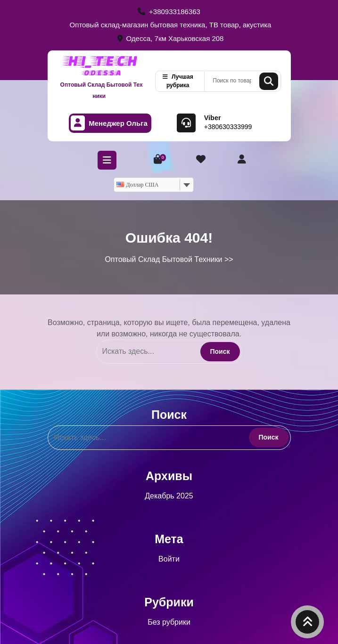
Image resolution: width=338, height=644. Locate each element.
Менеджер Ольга (109, 123)
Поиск (269, 81)
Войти (169, 559)
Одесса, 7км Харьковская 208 (171, 38)
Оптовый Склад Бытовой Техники (102, 90)
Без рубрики (169, 622)
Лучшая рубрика (178, 81)
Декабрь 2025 (169, 496)
